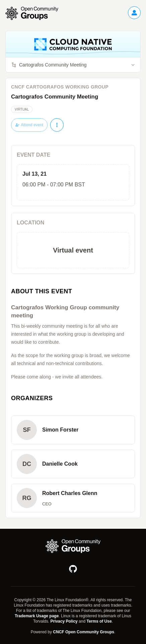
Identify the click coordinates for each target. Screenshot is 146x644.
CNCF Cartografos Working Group (60, 87)
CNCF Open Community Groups (84, 632)
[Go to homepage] (35, 13)
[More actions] (57, 125)
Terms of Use (99, 621)
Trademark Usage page (37, 616)
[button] (73, 430)
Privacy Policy (64, 621)
